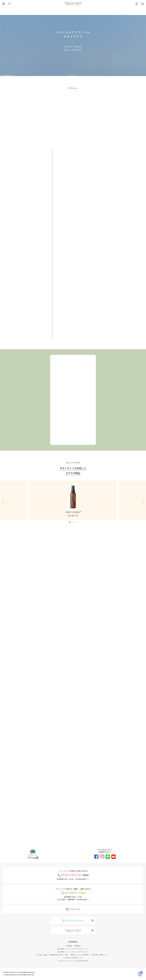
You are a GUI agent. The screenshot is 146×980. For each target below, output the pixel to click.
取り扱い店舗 (42, 955)
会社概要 (69, 946)
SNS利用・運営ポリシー (100, 955)
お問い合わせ (75, 909)
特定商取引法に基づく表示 (59, 955)
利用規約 (77, 946)
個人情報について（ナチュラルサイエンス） (73, 949)
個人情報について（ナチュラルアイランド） (73, 952)
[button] (70, 522)
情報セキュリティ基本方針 (80, 955)
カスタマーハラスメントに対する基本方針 (73, 961)
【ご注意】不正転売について (73, 958)
